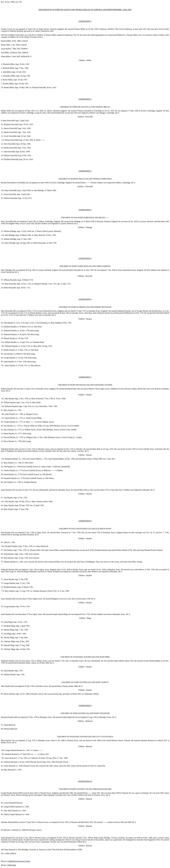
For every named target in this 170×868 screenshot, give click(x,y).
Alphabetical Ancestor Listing (19, 861)
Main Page (12, 865)
